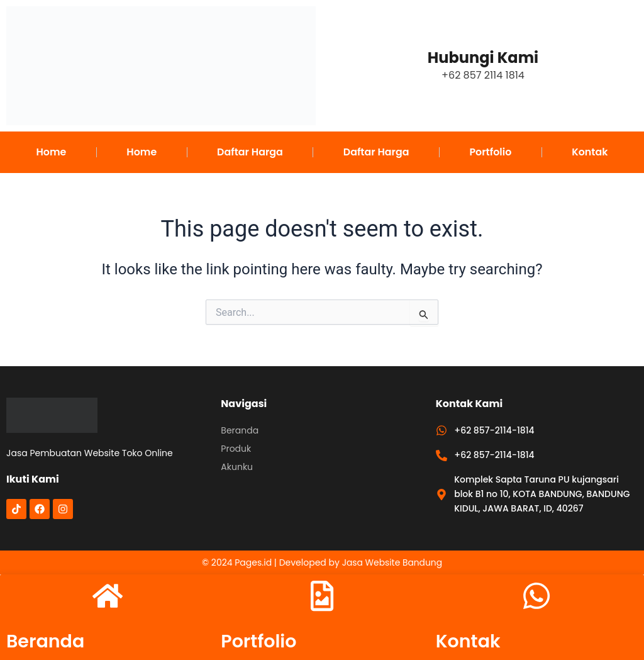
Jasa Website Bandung (392, 561)
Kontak (590, 152)
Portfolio (490, 152)
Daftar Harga (250, 152)
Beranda (47, 641)
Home (51, 152)
